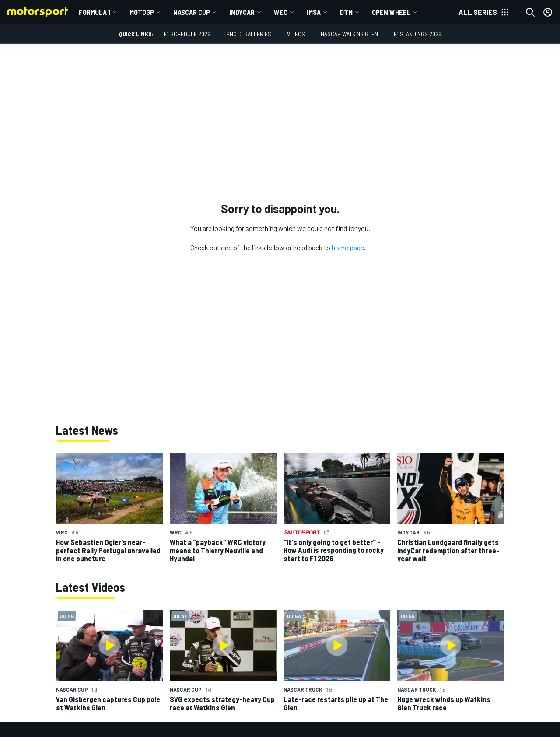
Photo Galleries (249, 34)
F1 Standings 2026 (418, 34)
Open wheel (391, 12)
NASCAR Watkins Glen (349, 34)
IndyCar (242, 12)
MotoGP (142, 12)
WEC (281, 12)
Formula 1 (94, 12)
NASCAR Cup (192, 12)
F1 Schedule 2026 (187, 34)
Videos (296, 34)
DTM (346, 12)
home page (348, 247)
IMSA (314, 12)
